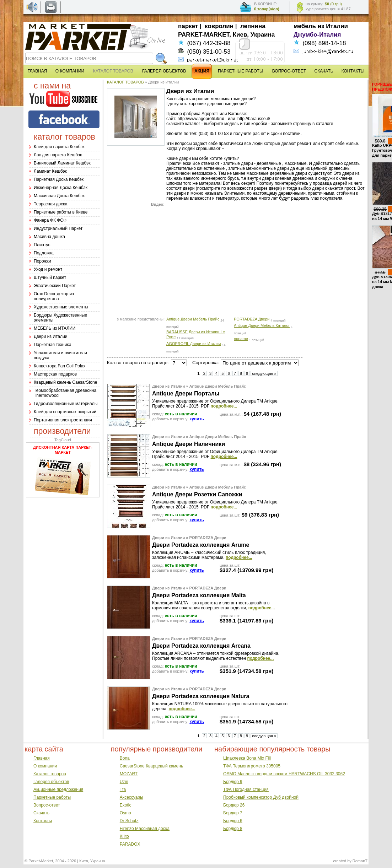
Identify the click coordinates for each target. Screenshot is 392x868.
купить (197, 419)
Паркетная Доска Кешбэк (59, 179)
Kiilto (124, 836)
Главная (42, 758)
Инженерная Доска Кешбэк (61, 188)
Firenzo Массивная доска (145, 829)
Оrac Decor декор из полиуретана (54, 296)
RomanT (360, 861)
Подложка (44, 253)
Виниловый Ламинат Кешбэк (62, 163)
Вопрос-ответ (47, 805)
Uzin (124, 782)
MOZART (129, 774)
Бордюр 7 (233, 813)
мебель (305, 26)
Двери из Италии (50, 336)
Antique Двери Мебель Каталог (262, 325)
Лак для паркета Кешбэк (58, 155)
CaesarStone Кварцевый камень (151, 766)
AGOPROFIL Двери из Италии (194, 344)
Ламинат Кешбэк (50, 171)
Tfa (123, 789)
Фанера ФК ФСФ (50, 220)
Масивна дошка (49, 237)
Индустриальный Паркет (58, 228)
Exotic (126, 805)
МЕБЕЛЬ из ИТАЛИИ (55, 328)
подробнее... (224, 406)
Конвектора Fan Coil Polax (60, 366)
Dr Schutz (129, 821)
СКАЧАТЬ (324, 71)
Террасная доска (50, 204)
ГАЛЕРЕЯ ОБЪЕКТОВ (164, 71)
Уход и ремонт (48, 269)
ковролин (219, 26)
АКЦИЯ (202, 71)
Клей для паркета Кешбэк (59, 147)
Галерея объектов (51, 782)
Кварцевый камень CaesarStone (65, 382)
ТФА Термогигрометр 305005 (252, 766)
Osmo (125, 813)
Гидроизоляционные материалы (66, 404)
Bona (125, 758)
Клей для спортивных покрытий (65, 412)
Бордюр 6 (233, 821)
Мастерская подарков (55, 374)
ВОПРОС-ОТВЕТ (289, 71)
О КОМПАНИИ (70, 71)
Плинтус (42, 245)
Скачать (41, 813)
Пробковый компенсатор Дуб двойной (261, 797)
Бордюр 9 (233, 782)
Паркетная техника (53, 345)
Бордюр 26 (234, 805)
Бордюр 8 (233, 829)
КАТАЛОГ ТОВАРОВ (125, 82)
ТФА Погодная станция (246, 789)
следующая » (264, 373)
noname (241, 339)
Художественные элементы (61, 307)
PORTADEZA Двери (252, 319)
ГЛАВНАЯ (37, 71)
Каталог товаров (50, 774)
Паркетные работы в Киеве (61, 212)
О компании (45, 766)
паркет (188, 26)
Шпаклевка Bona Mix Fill (247, 758)
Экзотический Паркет (55, 286)
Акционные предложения (58, 789)
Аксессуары (131, 797)
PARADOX (130, 844)
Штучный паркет (50, 277)
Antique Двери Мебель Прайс (193, 319)
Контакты (43, 821)
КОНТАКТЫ (353, 71)
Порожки (42, 261)
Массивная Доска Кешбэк (59, 196)
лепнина (253, 26)
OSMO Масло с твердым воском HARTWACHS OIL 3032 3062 (284, 774)
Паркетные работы (52, 797)
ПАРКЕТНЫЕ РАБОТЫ (241, 71)
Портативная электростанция (63, 420)
